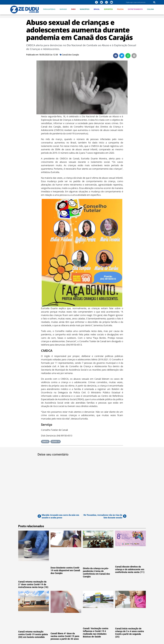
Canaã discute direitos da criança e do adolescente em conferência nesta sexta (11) (130, 569)
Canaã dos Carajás (70, 55)
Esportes (108, 9)
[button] (116, 56)
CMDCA (45, 442)
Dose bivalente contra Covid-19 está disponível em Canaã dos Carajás (65, 570)
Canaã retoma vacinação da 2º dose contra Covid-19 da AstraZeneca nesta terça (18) (33, 584)
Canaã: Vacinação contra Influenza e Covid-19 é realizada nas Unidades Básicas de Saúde (96, 633)
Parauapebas (49, 9)
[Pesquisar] (154, 2)
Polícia (120, 9)
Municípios (85, 9)
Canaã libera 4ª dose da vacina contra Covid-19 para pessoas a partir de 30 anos (65, 636)
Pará (73, 9)
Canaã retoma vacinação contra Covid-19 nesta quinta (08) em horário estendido (33, 634)
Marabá (63, 9)
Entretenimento (135, 9)
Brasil (97, 9)
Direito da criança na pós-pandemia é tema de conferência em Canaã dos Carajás (96, 572)
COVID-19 (56, 442)
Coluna (150, 9)
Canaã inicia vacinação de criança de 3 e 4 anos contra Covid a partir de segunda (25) (129, 633)
